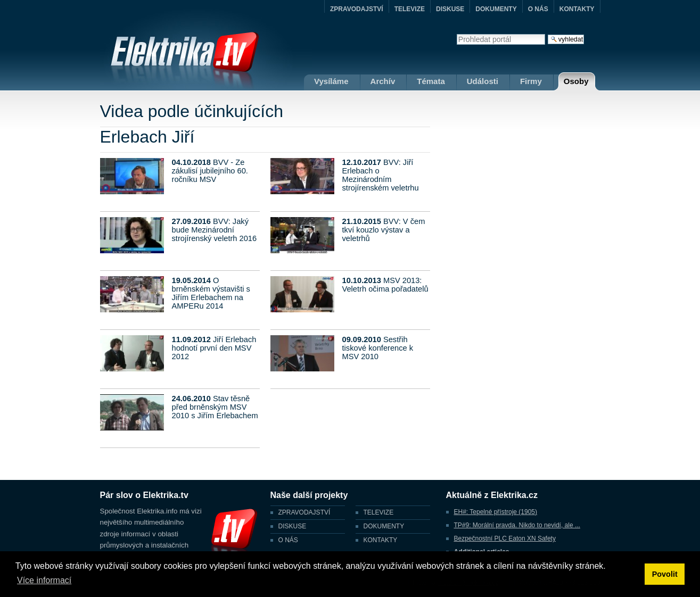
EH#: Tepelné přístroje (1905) (496, 512)
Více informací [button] (44, 580)
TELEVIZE (410, 9)
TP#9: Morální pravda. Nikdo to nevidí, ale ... (517, 525)
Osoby (576, 81)
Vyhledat (456, 34)
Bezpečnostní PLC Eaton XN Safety (505, 538)
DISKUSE (450, 9)
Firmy (531, 81)
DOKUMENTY (496, 9)
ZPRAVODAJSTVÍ (357, 9)
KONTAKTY (577, 9)
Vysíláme (331, 81)
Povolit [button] (665, 574)
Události (483, 81)
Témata (431, 81)
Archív (383, 81)
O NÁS (538, 9)
